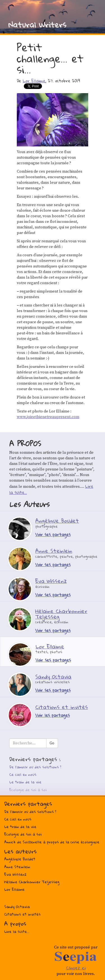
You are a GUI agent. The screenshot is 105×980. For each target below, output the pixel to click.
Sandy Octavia (17, 907)
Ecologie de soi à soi (28, 790)
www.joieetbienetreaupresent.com (48, 417)
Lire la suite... (17, 931)
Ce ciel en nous (23, 774)
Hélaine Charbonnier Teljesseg (32, 882)
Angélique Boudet (20, 859)
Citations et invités (22, 914)
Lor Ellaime (34, 81)
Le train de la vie (25, 782)
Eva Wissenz (15, 874)
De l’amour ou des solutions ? (35, 767)
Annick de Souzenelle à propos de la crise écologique (52, 842)
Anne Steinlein (17, 867)
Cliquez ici (76, 968)
